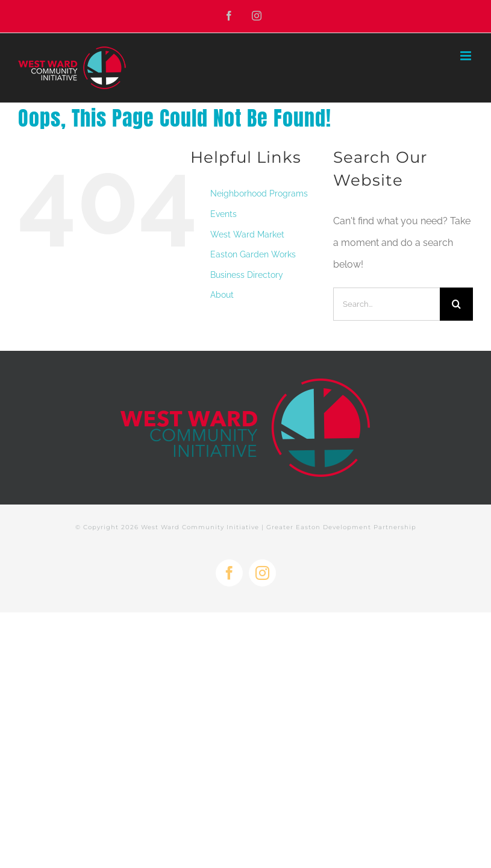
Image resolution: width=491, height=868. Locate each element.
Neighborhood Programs (259, 193)
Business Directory (247, 275)
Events (224, 214)
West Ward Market (247, 234)
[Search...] (386, 304)
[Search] (456, 304)
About (222, 295)
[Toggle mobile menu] (467, 56)
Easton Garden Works (253, 254)
